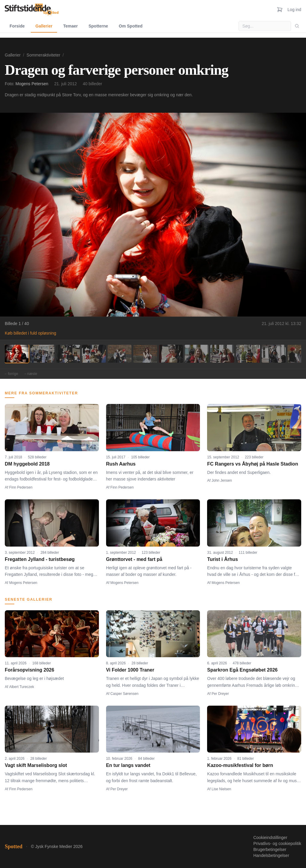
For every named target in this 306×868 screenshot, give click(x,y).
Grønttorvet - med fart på (134, 559)
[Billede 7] (171, 354)
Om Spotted (131, 26)
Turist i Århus (222, 559)
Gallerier (44, 26)
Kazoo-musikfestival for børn (240, 765)
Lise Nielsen (221, 789)
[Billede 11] (274, 354)
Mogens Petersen (32, 84)
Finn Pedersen (21, 487)
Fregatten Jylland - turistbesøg (40, 559)
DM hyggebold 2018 (27, 464)
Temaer (70, 26)
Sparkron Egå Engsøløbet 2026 (242, 670)
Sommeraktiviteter (43, 55)
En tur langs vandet (128, 765)
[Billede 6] (145, 354)
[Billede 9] (222, 354)
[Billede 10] (248, 354)
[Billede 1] (17, 354)
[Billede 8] (197, 354)
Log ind (294, 10)
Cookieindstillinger (270, 838)
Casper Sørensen (124, 694)
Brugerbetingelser (270, 849)
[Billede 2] (42, 354)
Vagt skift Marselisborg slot (36, 765)
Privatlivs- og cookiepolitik (277, 843)
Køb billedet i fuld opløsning (30, 333)
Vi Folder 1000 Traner (130, 670)
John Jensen (222, 480)
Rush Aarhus (121, 464)
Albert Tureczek (22, 687)
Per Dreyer (220, 694)
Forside (17, 26)
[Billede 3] (68, 354)
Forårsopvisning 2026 (29, 670)
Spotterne (98, 26)
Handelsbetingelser (271, 855)
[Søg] (297, 26)
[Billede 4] (94, 354)
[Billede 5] (120, 354)
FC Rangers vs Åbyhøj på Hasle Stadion (253, 464)
